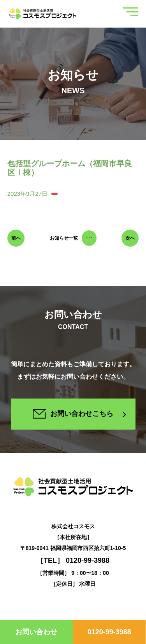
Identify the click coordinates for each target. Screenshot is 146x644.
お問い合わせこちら (73, 414)
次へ (130, 238)
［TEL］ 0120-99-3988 (73, 560)
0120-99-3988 (109, 632)
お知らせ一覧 (73, 238)
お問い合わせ (36, 632)
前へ (16, 238)
